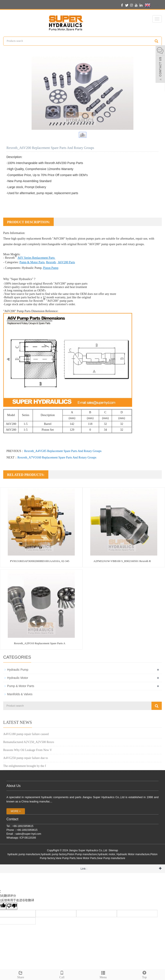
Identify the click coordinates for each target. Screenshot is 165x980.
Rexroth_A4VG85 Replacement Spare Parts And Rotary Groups (63, 451)
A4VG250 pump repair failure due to (26, 758)
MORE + (16, 811)
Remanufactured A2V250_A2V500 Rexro (29, 742)
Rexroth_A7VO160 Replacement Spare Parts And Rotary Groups (57, 457)
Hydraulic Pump (32, 268)
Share (21, 974)
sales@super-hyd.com (28, 834)
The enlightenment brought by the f (25, 766)
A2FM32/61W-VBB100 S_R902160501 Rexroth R (122, 561)
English (153, 5)
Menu (103, 974)
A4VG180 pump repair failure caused (26, 734)
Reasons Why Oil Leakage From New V (28, 750)
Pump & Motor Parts (21, 686)
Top (144, 974)
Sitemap (113, 850)
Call (62, 974)
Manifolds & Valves (20, 694)
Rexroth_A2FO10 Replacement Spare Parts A (40, 643)
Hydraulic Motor (18, 678)
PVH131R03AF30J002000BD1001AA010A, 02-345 (40, 561)
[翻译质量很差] (12, 906)
